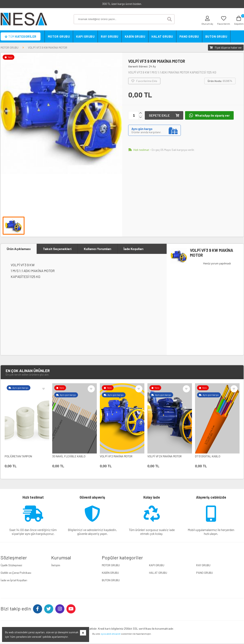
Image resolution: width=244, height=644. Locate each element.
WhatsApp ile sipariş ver (210, 115)
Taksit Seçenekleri (57, 249)
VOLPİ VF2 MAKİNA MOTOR (116, 457)
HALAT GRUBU (162, 36)
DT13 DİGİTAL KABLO (208, 457)
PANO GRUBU (189, 36)
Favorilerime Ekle (144, 81)
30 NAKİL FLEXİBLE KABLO (69, 457)
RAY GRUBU (110, 36)
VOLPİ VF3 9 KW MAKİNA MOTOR (48, 47)
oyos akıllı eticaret (111, 634)
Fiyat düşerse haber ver (226, 48)
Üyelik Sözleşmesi (11, 566)
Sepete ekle (164, 115)
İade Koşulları (133, 249)
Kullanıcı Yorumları (97, 249)
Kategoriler (21, 36)
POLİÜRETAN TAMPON (18, 457)
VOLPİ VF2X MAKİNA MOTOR (165, 457)
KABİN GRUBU (135, 36)
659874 (220, 81)
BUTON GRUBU (216, 36)
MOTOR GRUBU (59, 36)
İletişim (56, 566)
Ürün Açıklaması (19, 249)
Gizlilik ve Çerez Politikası (16, 573)
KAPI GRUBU (85, 36)
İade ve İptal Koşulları (14, 581)
